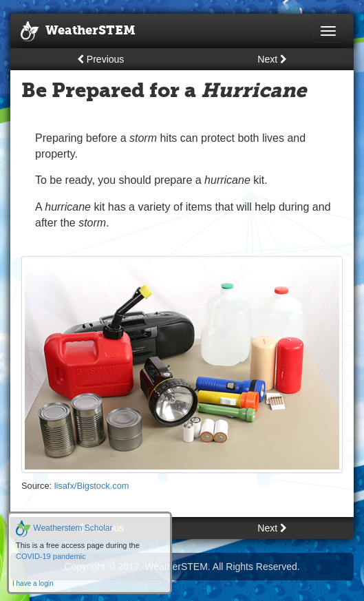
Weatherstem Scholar (64, 528)
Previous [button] (100, 59)
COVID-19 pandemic (51, 556)
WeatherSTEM (78, 32)
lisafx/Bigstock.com (92, 486)
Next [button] (272, 59)
